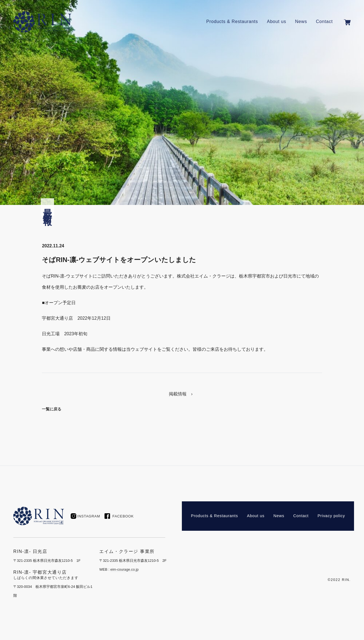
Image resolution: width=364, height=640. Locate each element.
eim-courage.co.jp (124, 569)
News (301, 21)
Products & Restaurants (232, 21)
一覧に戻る (52, 409)
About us (277, 21)
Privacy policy (331, 516)
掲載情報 (178, 394)
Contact (324, 21)
